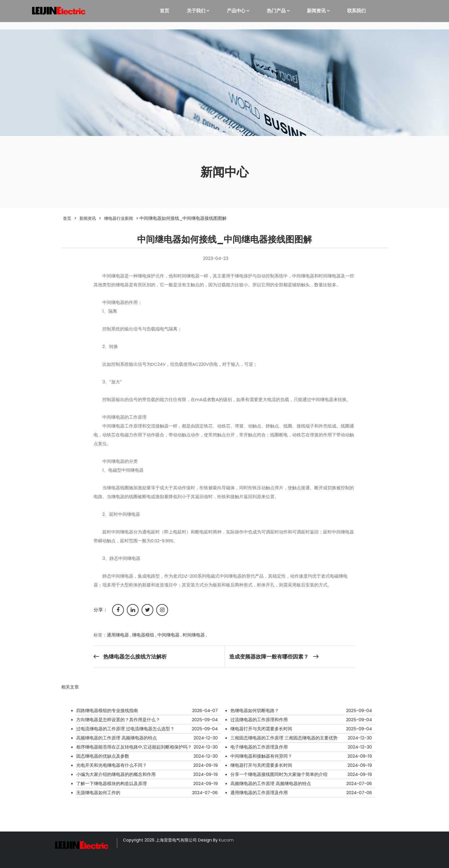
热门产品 (276, 11)
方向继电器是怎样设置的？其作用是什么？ (118, 720)
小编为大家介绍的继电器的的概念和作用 (116, 774)
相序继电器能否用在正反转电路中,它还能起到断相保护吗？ (134, 747)
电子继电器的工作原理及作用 (259, 747)
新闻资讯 (316, 11)
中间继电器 (168, 635)
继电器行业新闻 (119, 218)
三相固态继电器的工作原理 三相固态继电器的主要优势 (284, 738)
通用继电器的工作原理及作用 (259, 793)
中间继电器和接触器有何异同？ (261, 756)
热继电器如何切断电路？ (255, 710)
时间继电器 (194, 635)
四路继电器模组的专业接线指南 (107, 710)
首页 (164, 11)
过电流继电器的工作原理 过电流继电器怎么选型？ (125, 729)
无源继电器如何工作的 (98, 793)
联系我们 (356, 11)
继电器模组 (143, 635)
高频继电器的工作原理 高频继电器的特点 (117, 738)
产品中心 (236, 11)
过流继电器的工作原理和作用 (259, 720)
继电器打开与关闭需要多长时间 (261, 729)
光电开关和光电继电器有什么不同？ (112, 765)
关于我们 (196, 11)
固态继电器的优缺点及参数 (103, 756)
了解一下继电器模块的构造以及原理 (112, 783)
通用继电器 (118, 635)
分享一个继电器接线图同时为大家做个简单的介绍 (279, 774)
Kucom (226, 840)
